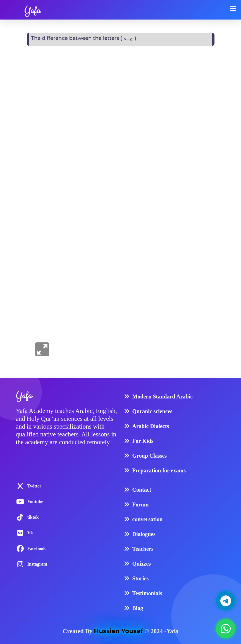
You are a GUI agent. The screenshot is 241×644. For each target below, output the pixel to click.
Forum (141, 504)
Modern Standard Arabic (163, 397)
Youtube (35, 502)
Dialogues (144, 534)
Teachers (143, 549)
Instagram (37, 564)
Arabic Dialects (151, 426)
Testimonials (147, 593)
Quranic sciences (152, 411)
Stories (141, 578)
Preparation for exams (159, 470)
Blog (138, 608)
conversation (148, 519)
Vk (30, 533)
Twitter (34, 486)
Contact (142, 490)
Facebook (37, 548)
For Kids (143, 441)
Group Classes (150, 456)
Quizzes (142, 564)
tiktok (33, 517)
